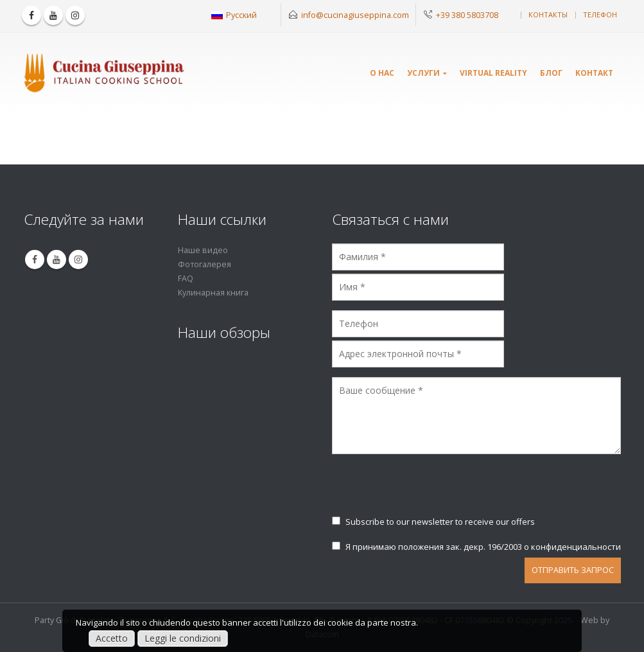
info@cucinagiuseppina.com (355, 15)
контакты (548, 14)
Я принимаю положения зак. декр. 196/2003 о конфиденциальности (476, 547)
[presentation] (430, 491)
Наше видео (203, 250)
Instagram (78, 260)
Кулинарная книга (213, 293)
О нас (382, 73)
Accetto (112, 638)
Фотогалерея (205, 264)
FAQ (186, 278)
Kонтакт (594, 73)
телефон (600, 14)
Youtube (57, 260)
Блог (551, 73)
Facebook (35, 260)
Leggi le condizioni (183, 638)
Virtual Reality (493, 73)
